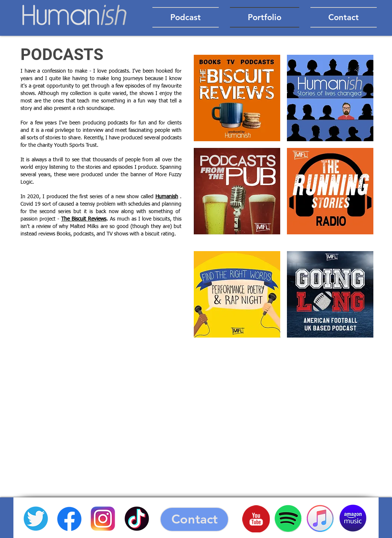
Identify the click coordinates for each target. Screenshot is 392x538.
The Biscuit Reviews (84, 219)
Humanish (167, 197)
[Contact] (194, 519)
